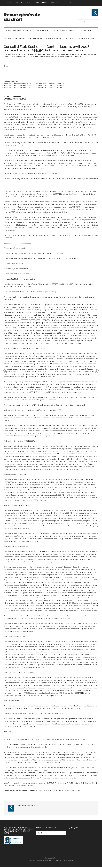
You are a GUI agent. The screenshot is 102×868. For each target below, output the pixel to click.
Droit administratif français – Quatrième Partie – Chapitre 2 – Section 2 (38, 84)
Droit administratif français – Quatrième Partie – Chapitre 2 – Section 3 (38, 86)
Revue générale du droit (22, 17)
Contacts (74, 828)
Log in (71, 861)
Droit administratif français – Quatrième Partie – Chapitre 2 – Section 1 (38, 88)
